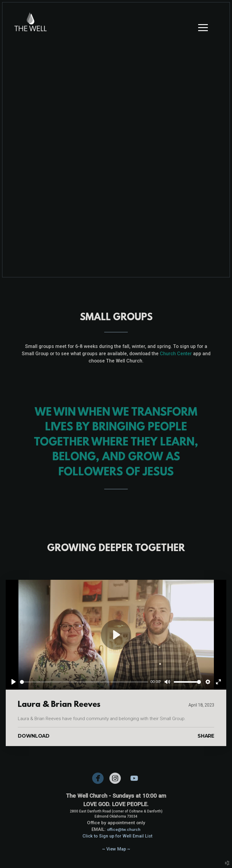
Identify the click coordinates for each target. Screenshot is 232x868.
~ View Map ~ (116, 849)
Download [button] (34, 736)
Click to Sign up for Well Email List (117, 836)
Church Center (176, 354)
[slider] (84, 682)
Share (206, 736)
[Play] (14, 682)
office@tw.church (124, 829)
